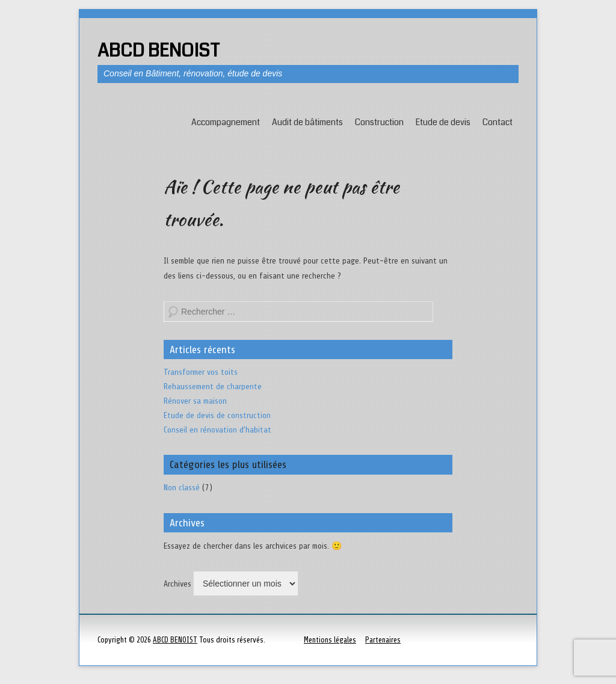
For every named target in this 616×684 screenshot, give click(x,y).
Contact (497, 122)
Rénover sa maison (195, 401)
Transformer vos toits (201, 372)
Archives (177, 584)
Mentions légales (330, 640)
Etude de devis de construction (217, 415)
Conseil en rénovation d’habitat (217, 430)
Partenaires (383, 640)
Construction (379, 122)
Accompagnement (226, 122)
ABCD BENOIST (159, 51)
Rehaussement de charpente (213, 387)
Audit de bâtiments (307, 122)
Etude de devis (443, 122)
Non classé (182, 488)
